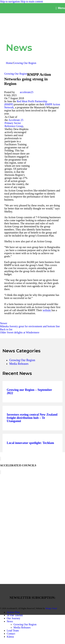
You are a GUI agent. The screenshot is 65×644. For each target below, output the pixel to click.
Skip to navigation (10, 1)
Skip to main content (32, 1)
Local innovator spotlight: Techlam (30, 443)
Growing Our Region (25, 63)
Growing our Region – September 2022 (29, 391)
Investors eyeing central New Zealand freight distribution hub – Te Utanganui (32, 418)
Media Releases (19, 364)
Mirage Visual (51, 608)
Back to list (6, 329)
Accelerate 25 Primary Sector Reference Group (14, 123)
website (47, 310)
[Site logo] (17, 10)
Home (9, 63)
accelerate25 (27, 92)
